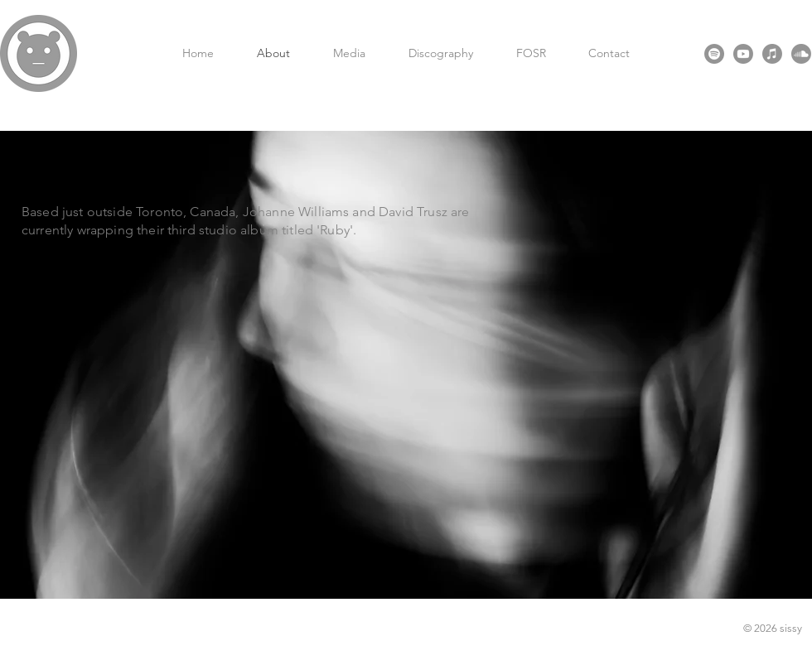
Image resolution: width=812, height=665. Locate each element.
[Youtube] (743, 54)
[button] (349, 53)
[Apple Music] (772, 54)
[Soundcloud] (801, 54)
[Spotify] (714, 54)
